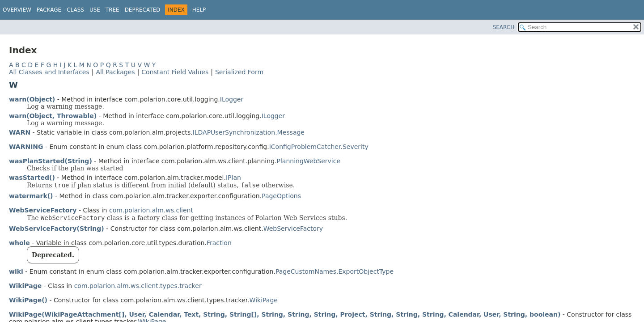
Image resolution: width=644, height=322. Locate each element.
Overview (17, 10)
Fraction (219, 243)
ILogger (232, 99)
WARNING (26, 147)
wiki (16, 271)
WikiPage (25, 286)
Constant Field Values (175, 72)
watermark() (31, 196)
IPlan (233, 178)
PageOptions (281, 196)
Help (199, 10)
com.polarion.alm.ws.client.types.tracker (138, 286)
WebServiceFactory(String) (57, 229)
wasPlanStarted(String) (51, 161)
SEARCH (504, 27)
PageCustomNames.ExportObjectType (335, 271)
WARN (20, 132)
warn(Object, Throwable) (53, 116)
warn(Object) (32, 99)
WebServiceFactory (43, 210)
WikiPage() (28, 300)
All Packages (115, 72)
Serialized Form (239, 72)
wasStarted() (32, 178)
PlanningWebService (308, 161)
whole (19, 243)
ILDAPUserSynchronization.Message (249, 132)
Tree (112, 10)
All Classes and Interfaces (49, 72)
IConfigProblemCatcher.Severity (319, 147)
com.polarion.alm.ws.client (151, 210)
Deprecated (143, 10)
